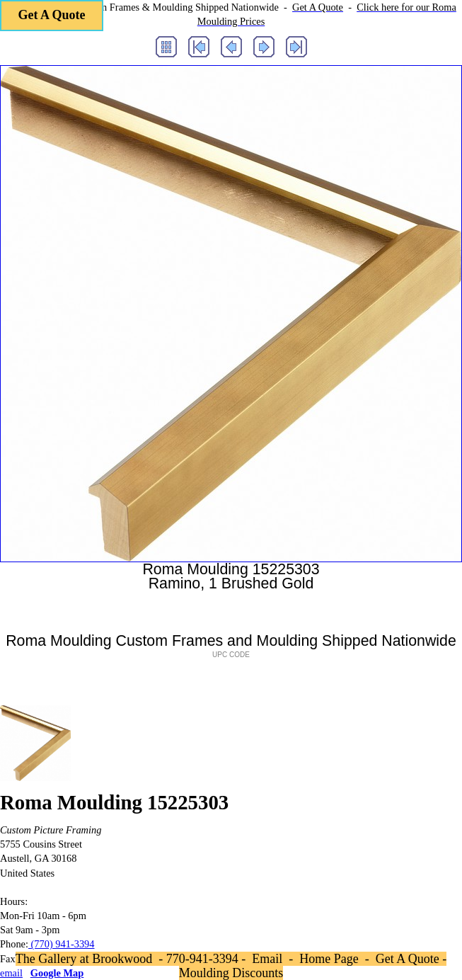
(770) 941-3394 (62, 944)
